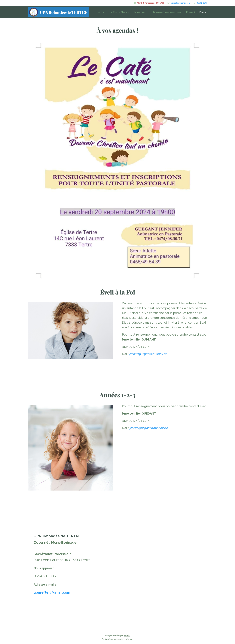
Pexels (127, 635)
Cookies (130, 639)
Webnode (119, 639)
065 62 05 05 (202, 3)
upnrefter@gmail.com (181, 3)
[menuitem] (109, 12)
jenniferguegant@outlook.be (148, 354)
